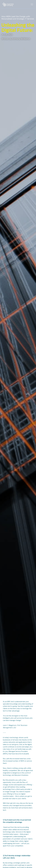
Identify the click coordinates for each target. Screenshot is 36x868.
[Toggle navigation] (32, 4)
